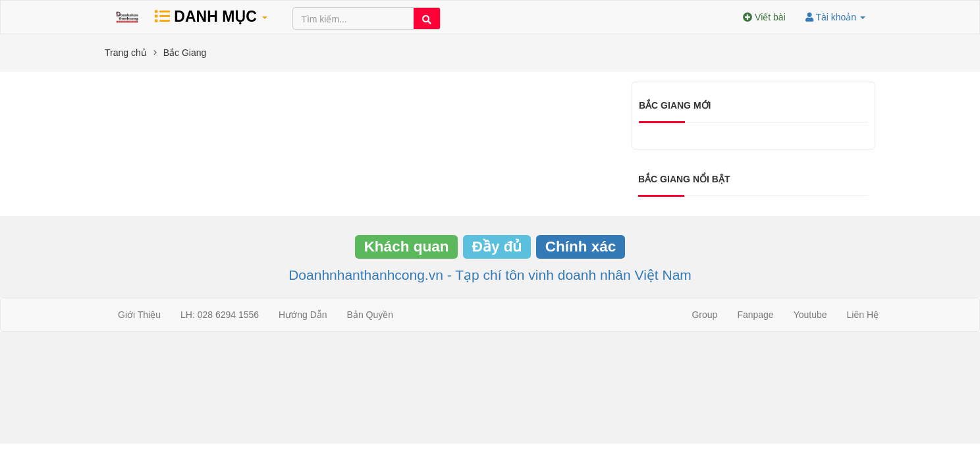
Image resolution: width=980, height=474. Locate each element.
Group (704, 315)
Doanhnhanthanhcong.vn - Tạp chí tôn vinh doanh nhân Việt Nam (490, 275)
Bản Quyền (370, 315)
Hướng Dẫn (303, 315)
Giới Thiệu (139, 315)
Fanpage (755, 315)
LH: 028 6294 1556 (220, 315)
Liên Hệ (863, 315)
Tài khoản (835, 17)
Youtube (810, 315)
